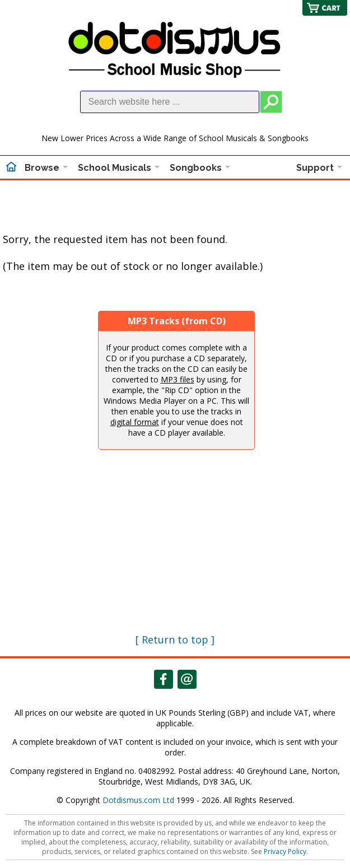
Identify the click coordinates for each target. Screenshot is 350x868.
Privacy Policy (285, 851)
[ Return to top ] (175, 640)
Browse (42, 168)
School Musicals (115, 168)
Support (315, 168)
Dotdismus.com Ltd (138, 800)
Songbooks (196, 168)
